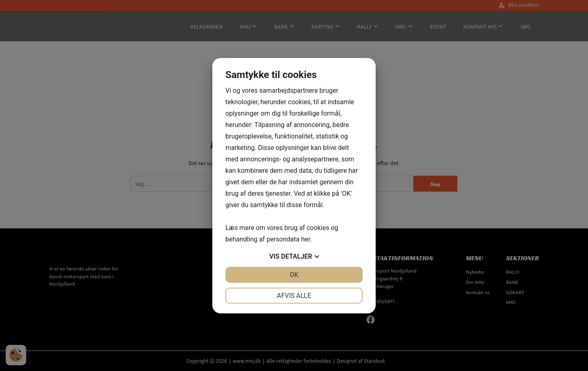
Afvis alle (294, 296)
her (305, 239)
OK (294, 275)
